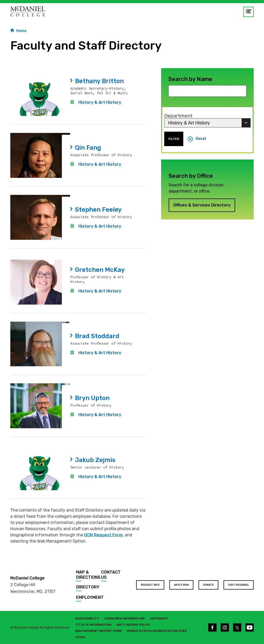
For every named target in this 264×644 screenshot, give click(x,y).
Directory (88, 587)
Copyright (159, 618)
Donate (208, 585)
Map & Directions (88, 575)
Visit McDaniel (239, 585)
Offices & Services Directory (202, 205)
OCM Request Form (103, 535)
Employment (90, 597)
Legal (80, 637)
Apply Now (181, 585)
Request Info (150, 585)
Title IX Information (93, 625)
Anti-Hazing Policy (133, 625)
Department (178, 116)
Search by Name (190, 79)
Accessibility (87, 618)
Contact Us (111, 575)
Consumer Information (124, 618)
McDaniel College (27, 578)
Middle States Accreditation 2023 (157, 631)
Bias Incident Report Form (98, 631)
